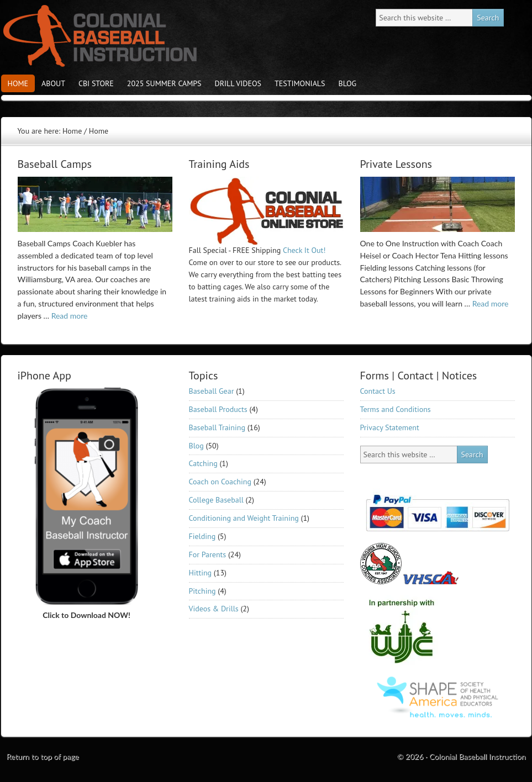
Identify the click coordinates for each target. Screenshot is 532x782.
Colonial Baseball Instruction (98, 36)
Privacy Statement (390, 427)
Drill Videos (238, 83)
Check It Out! (304, 250)
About (53, 83)
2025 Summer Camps (164, 83)
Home (18, 83)
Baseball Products (218, 409)
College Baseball (216, 500)
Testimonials (300, 83)
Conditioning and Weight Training (244, 518)
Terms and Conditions (396, 409)
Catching (203, 463)
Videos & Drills (214, 609)
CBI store (96, 83)
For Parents (208, 554)
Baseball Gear (212, 391)
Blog (348, 83)
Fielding (202, 536)
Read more (70, 316)
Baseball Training (217, 427)
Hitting (201, 573)
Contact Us (378, 391)
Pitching (202, 591)
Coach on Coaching (220, 482)
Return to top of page (43, 756)
